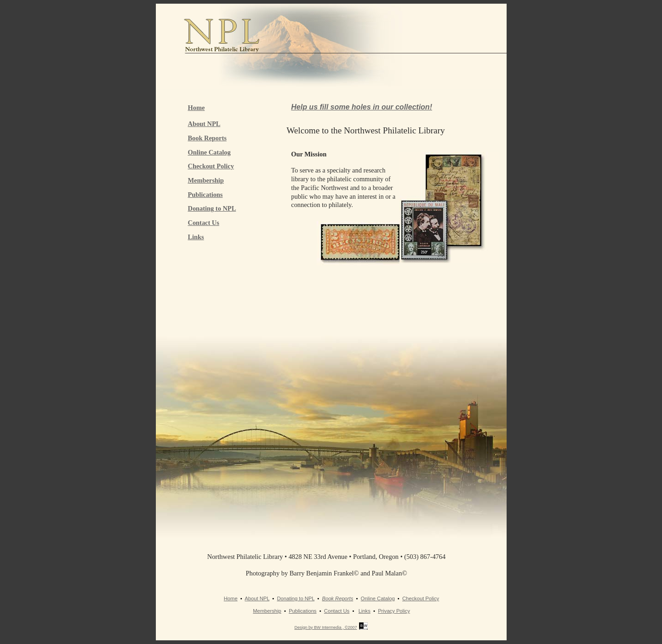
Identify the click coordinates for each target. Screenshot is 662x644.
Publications (205, 195)
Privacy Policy (394, 611)
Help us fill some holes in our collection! (362, 107)
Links (196, 237)
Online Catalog (209, 152)
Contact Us (204, 223)
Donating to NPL (212, 208)
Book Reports (207, 138)
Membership (206, 180)
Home (197, 108)
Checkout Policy (211, 166)
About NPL (204, 124)
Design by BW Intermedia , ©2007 (325, 627)
